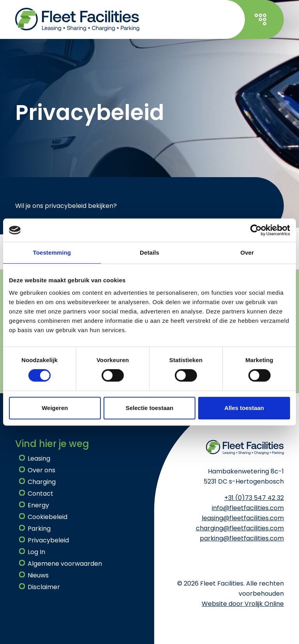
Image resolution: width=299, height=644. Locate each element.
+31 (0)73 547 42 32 (254, 498)
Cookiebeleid (47, 517)
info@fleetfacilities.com (248, 508)
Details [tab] (149, 252)
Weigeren (55, 408)
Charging (42, 482)
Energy (38, 505)
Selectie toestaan (150, 408)
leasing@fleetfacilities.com (243, 518)
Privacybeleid (48, 540)
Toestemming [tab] (52, 252)
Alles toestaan (244, 408)
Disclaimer (44, 587)
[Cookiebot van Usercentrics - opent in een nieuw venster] (256, 230)
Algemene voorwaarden (65, 564)
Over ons (41, 470)
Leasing (39, 458)
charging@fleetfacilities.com (240, 528)
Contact (40, 494)
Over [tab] (247, 252)
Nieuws (38, 575)
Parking (39, 529)
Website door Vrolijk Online (243, 604)
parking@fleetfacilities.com (242, 538)
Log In (36, 552)
